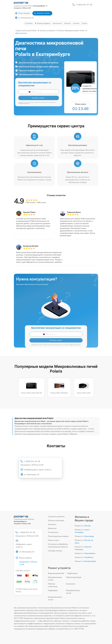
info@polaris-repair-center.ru (24, 544)
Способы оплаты (55, 551)
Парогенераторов (74, 577)
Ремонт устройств (44, 23)
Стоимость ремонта (56, 516)
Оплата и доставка (56, 520)
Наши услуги (54, 540)
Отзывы (85, 23)
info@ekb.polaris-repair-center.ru (36, 470)
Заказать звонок (42, 13)
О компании (29, 23)
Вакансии (67, 23)
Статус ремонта (22, 13)
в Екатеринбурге (40, 6)
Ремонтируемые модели (58, 536)
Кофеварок (53, 590)
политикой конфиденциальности (72, 345)
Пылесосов (71, 584)
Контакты (76, 23)
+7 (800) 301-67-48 (84, 5)
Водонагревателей (56, 573)
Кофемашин (72, 573)
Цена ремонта (57, 23)
